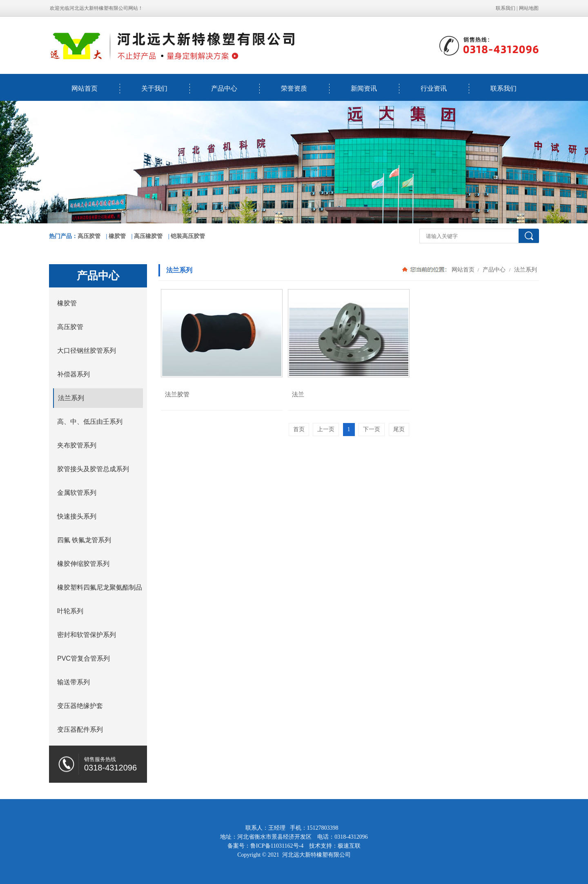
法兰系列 (525, 269)
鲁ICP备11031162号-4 (277, 846)
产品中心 (224, 88)
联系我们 (506, 8)
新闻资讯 (364, 88)
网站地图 (529, 8)
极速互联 (349, 846)
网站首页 (85, 88)
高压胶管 (89, 236)
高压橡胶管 (148, 236)
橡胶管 (117, 236)
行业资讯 (434, 88)
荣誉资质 (294, 88)
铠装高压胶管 (188, 236)
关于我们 (154, 88)
